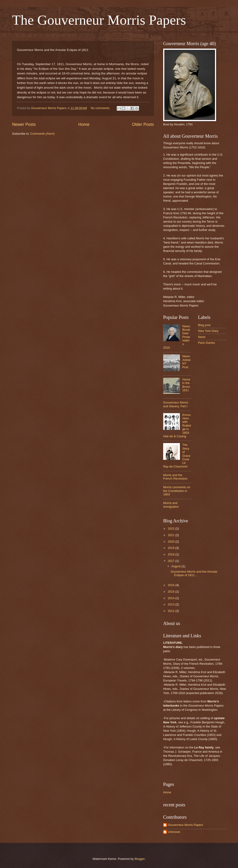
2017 (172, 561)
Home (84, 124)
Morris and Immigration (171, 505)
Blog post (204, 325)
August (176, 566)
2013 (172, 604)
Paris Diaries (207, 343)
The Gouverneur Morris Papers (99, 20)
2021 (172, 535)
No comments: (101, 108)
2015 (172, 592)
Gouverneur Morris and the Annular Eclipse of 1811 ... (194, 573)
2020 (172, 542)
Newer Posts (24, 124)
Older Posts (143, 124)
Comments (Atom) (43, 134)
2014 (172, 598)
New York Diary (208, 331)
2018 (172, 554)
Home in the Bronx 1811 (186, 385)
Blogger (140, 859)
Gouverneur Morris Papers (185, 825)
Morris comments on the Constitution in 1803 (177, 491)
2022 (172, 529)
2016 (172, 585)
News (202, 337)
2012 (172, 611)
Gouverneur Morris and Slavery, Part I (176, 404)
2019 (172, 548)
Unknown (174, 832)
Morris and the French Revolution (175, 477)
